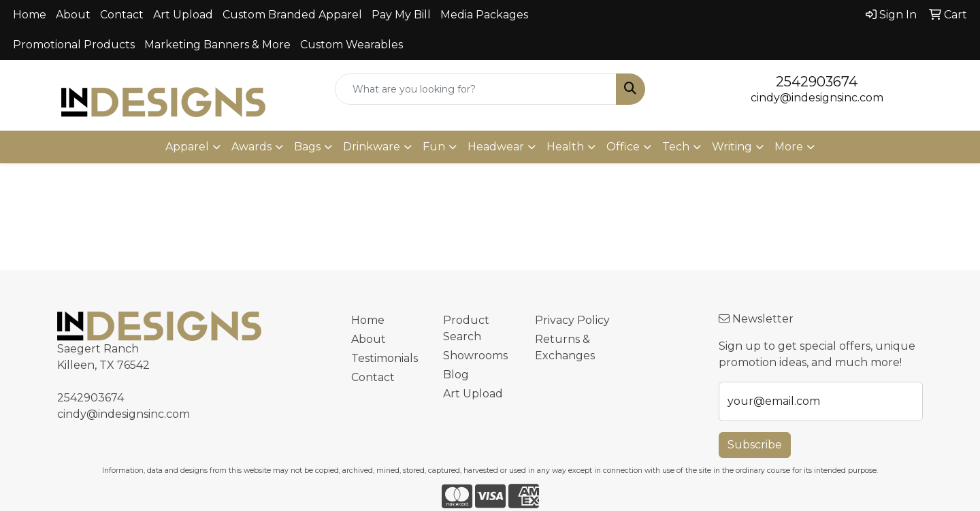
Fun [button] (434, 147)
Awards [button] (251, 147)
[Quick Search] (476, 89)
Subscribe (755, 445)
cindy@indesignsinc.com (817, 98)
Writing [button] (732, 147)
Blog (456, 375)
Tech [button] (676, 147)
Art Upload (183, 15)
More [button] (789, 147)
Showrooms (475, 356)
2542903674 (817, 82)
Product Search (466, 328)
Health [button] (565, 147)
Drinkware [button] (372, 147)
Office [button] (623, 147)
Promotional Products (74, 45)
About (73, 15)
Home (30, 15)
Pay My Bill (401, 15)
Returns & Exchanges (565, 347)
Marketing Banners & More (217, 45)
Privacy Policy (572, 320)
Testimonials (385, 358)
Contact (122, 15)
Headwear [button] (496, 147)
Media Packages (484, 15)
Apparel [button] (187, 147)
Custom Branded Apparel (292, 15)
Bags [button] (307, 147)
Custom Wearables (352, 45)
